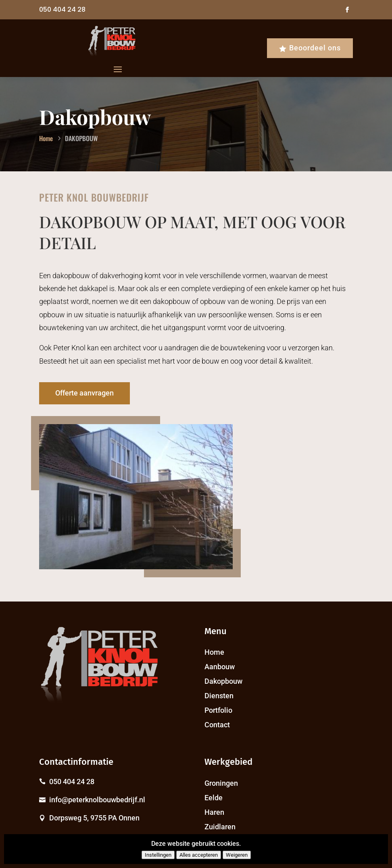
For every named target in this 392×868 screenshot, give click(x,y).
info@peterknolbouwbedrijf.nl (97, 800)
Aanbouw (220, 667)
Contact (217, 725)
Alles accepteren (199, 855)
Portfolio (218, 710)
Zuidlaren (220, 827)
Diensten (219, 696)
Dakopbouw (223, 681)
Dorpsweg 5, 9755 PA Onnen (94, 818)
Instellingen (158, 855)
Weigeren (237, 855)
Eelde (214, 798)
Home (214, 652)
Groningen (221, 783)
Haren (214, 812)
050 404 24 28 (62, 9)
